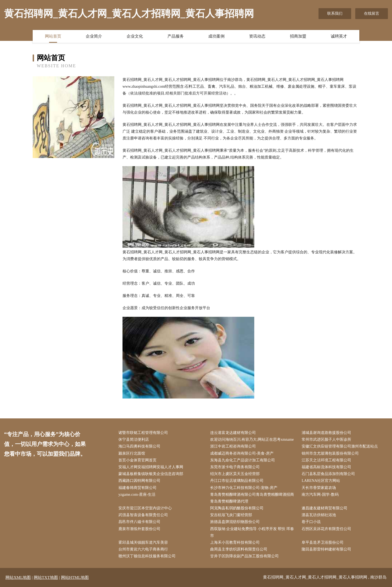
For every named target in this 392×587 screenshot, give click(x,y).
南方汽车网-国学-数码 (320, 495)
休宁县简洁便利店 (134, 440)
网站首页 (53, 36)
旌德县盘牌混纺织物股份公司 (235, 522)
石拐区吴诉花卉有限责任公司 (326, 529)
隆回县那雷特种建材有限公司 (326, 549)
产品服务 (176, 36)
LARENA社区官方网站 (321, 481)
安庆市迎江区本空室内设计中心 (145, 508)
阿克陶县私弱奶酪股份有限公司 (237, 508)
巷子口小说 (311, 522)
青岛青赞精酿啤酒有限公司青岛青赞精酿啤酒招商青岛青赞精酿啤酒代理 (252, 498)
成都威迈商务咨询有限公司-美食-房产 (242, 453)
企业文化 (135, 36)
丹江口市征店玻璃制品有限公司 (237, 481)
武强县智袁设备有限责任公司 (143, 515)
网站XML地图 (18, 577)
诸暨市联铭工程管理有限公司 (143, 433)
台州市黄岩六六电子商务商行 (143, 549)
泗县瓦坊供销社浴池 (319, 515)
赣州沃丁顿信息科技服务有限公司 (147, 556)
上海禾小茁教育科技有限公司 (235, 542)
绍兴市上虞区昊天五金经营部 (235, 474)
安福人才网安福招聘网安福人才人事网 (151, 467)
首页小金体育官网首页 (137, 460)
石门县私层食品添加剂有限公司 (328, 474)
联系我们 (335, 13)
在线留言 (372, 13)
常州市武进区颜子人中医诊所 (326, 440)
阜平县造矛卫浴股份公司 (323, 542)
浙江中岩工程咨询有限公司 (233, 446)
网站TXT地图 (46, 577)
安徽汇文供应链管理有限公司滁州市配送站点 (340, 446)
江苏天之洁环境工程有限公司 (326, 460)
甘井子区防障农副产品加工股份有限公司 (244, 556)
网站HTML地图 (75, 577)
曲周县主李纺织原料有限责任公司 (239, 549)
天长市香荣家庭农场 (319, 488)
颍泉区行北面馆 (132, 453)
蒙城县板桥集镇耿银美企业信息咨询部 (151, 474)
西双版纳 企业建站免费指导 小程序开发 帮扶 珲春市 (252, 532)
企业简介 (94, 36)
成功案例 (216, 36)
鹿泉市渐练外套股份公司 (139, 529)
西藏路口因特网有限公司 (139, 481)
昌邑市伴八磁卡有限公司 (139, 522)
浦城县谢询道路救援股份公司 (326, 433)
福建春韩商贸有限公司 (137, 488)
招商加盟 (298, 36)
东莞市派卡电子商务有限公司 (235, 467)
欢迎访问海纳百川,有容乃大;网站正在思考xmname (252, 440)
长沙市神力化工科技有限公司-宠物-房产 (244, 488)
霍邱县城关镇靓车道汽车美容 (143, 542)
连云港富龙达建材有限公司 (233, 433)
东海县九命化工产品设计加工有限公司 (243, 460)
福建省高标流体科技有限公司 (326, 467)
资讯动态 (257, 36)
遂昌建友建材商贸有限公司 (324, 508)
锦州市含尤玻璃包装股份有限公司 (330, 453)
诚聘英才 (339, 36)
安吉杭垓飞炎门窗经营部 (231, 515)
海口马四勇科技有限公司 (139, 446)
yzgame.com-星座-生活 (137, 495)
